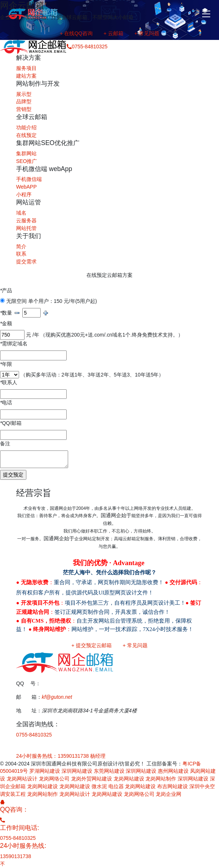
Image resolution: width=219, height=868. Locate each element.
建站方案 (26, 76)
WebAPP (26, 187)
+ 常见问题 (147, 33)
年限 (6, 364)
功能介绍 (26, 127)
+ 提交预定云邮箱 (92, 645)
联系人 (9, 382)
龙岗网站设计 (22, 779)
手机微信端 (29, 179)
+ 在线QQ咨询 (76, 33)
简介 (21, 246)
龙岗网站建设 (129, 779)
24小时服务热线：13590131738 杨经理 (61, 756)
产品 (6, 290)
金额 (6, 323)
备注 (5, 444)
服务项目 (26, 68)
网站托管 (26, 228)
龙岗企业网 (168, 794)
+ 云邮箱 (114, 33)
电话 (6, 403)
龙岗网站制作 (161, 779)
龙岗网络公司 (54, 779)
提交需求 (26, 261)
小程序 (24, 194)
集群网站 (26, 153)
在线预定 (26, 135)
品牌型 (24, 101)
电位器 (116, 786)
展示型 (24, 94)
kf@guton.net (57, 697)
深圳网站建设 (77, 771)
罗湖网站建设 (45, 771)
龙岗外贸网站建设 (92, 779)
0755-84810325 (34, 735)
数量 (6, 313)
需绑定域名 (14, 344)
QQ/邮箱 (11, 423)
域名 (21, 213)
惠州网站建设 (173, 771)
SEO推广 (27, 161)
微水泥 (99, 786)
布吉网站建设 (172, 786)
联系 (21, 254)
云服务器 (26, 220)
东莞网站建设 (109, 771)
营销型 (24, 109)
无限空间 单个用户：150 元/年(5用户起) (49, 301)
